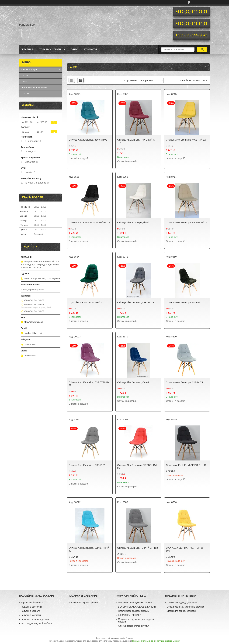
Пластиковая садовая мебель (133, 611)
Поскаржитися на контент (144, 641)
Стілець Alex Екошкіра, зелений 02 (88, 140)
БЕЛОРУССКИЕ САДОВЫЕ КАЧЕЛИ (137, 607)
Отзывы (25, 94)
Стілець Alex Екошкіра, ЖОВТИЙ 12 (186, 140)
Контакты (90, 49)
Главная (28, 49)
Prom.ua (129, 638)
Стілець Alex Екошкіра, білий (133, 222)
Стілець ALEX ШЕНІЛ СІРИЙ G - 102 (137, 548)
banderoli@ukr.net (33, 333)
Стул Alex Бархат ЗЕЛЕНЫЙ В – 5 (87, 302)
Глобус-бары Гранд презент (84, 603)
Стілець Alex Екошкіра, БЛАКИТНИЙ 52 (89, 549)
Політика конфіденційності (168, 641)
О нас (74, 49)
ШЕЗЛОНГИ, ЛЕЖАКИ (130, 615)
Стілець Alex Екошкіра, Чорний (183, 302)
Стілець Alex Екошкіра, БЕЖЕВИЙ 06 (187, 222)
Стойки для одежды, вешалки (182, 603)
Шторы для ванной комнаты (181, 611)
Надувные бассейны (31, 607)
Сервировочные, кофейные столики (185, 607)
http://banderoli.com (34, 322)
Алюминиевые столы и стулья (134, 626)
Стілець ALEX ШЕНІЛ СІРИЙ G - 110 (186, 465)
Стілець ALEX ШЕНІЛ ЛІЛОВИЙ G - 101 (137, 141)
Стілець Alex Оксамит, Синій (133, 382)
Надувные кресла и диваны (35, 619)
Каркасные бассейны (32, 603)
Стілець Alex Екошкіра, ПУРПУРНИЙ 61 (89, 384)
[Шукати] (202, 49)
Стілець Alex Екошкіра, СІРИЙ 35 (184, 382)
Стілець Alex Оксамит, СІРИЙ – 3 (135, 302)
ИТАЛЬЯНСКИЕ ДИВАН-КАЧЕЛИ (135, 603)
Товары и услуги (50, 49)
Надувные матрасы (31, 615)
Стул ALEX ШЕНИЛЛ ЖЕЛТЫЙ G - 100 (185, 549)
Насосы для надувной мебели (36, 623)
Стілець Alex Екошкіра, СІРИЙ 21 (87, 465)
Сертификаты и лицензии (34, 88)
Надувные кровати (30, 611)
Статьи (24, 75)
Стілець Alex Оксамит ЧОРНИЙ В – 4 (89, 222)
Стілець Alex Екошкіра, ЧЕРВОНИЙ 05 (137, 466)
